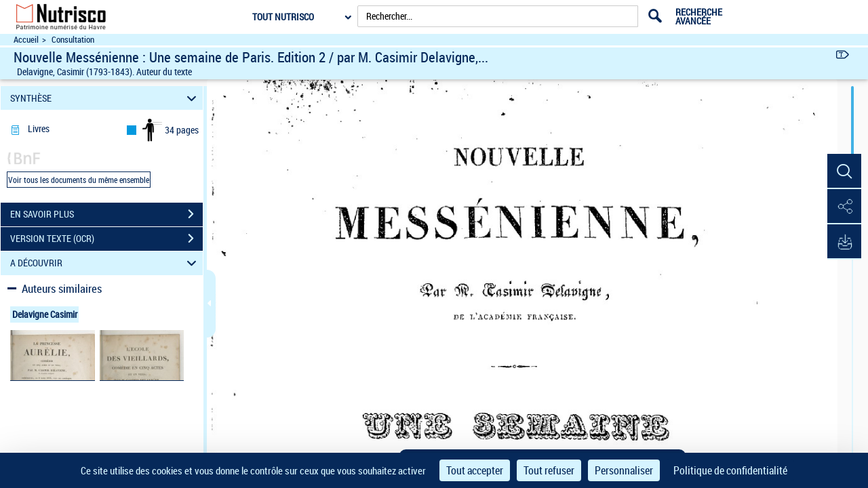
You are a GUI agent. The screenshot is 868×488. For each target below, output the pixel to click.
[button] (844, 171)
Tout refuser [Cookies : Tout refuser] (549, 470)
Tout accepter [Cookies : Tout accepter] (475, 470)
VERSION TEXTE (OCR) (106, 239)
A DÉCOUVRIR (105, 263)
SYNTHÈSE (105, 98)
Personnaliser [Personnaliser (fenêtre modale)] (624, 470)
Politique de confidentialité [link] (730, 470)
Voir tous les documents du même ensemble (79, 180)
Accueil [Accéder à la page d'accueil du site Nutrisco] (26, 40)
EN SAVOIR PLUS (106, 214)
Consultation (73, 40)
